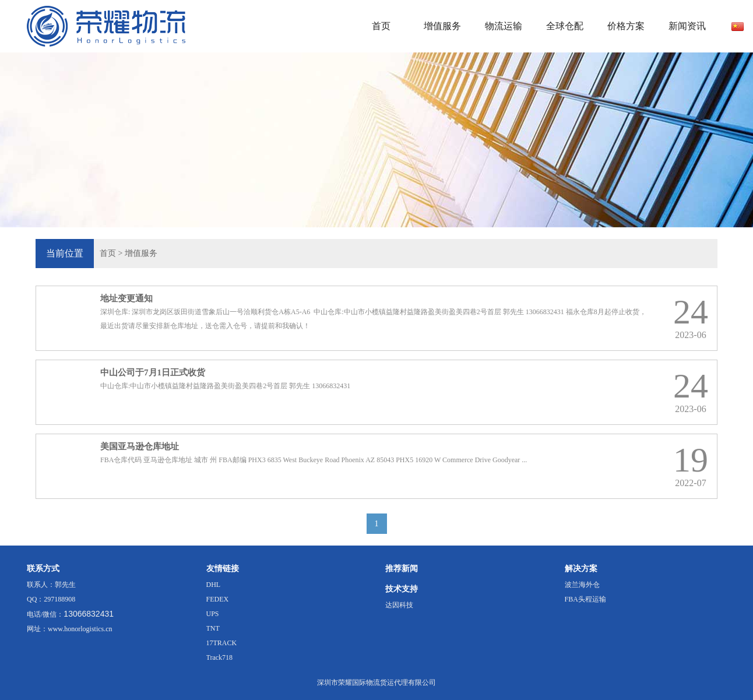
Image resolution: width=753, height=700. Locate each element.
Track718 (220, 657)
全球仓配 (565, 26)
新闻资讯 (687, 26)
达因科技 (399, 605)
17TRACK (222, 643)
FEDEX (218, 599)
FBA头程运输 (585, 599)
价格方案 (626, 26)
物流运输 (504, 26)
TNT (213, 628)
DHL (214, 585)
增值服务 (442, 26)
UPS (213, 614)
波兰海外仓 (582, 585)
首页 (381, 26)
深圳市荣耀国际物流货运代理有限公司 (376, 683)
